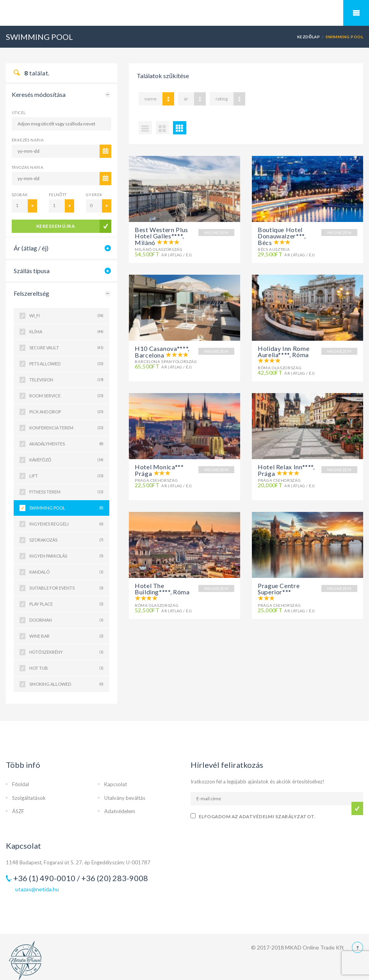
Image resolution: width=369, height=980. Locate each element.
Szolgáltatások (29, 798)
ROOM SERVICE (66, 396)
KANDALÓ (66, 572)
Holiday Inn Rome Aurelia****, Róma (283, 351)
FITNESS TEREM (66, 492)
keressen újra (56, 226)
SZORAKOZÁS (66, 540)
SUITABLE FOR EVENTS (66, 588)
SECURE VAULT (66, 348)
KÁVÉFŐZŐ (66, 460)
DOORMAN (66, 620)
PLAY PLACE (66, 604)
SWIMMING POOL (66, 508)
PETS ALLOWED (66, 364)
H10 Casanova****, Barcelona (162, 352)
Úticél (19, 113)
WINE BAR (66, 636)
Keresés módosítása (39, 94)
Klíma (66, 332)
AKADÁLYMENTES (66, 444)
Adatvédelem (120, 811)
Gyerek (94, 195)
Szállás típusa (32, 271)
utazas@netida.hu (37, 889)
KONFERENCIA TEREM (66, 428)
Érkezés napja (28, 140)
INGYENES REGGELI (66, 524)
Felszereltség (31, 293)
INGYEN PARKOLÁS (66, 556)
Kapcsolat (116, 784)
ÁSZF (18, 811)
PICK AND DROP (66, 412)
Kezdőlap (309, 37)
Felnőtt (58, 195)
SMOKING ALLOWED (66, 684)
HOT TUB (66, 668)
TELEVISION (66, 380)
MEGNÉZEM (216, 232)
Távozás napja (28, 167)
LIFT (66, 476)
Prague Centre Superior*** (279, 589)
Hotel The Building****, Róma (162, 589)
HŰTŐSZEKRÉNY (66, 652)
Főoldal (20, 784)
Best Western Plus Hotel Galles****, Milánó (161, 236)
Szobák (20, 195)
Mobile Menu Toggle (356, 13)
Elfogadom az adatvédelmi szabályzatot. (257, 816)
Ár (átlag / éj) (31, 248)
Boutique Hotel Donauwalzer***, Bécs (282, 236)
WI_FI (66, 316)
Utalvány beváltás (125, 798)
